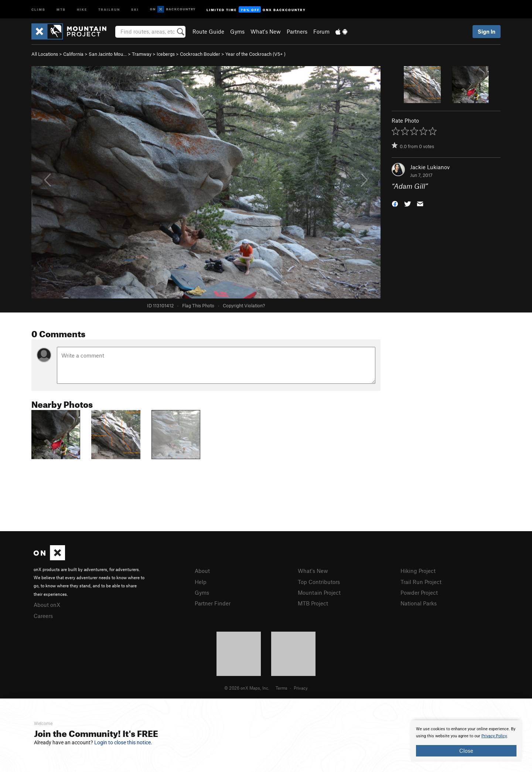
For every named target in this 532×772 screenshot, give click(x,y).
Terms (282, 688)
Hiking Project (418, 571)
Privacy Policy (494, 736)
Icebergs (166, 54)
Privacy (301, 688)
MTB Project (313, 603)
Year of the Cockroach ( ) (255, 54)
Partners (297, 31)
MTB (61, 9)
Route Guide (208, 31)
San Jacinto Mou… (108, 54)
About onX (47, 605)
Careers (43, 616)
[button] (395, 203)
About (202, 571)
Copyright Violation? (244, 305)
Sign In (487, 31)
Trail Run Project (421, 582)
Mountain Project (319, 592)
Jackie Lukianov (430, 167)
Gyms (237, 31)
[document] (466, 741)
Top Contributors (319, 582)
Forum (321, 31)
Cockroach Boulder (200, 54)
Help (201, 582)
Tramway (142, 54)
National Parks (419, 603)
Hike (82, 9)
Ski (135, 9)
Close (466, 751)
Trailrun (109, 9)
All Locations (45, 54)
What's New (266, 31)
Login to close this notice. (123, 742)
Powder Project (419, 592)
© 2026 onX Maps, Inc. (247, 688)
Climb (38, 9)
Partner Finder (213, 603)
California (73, 54)
